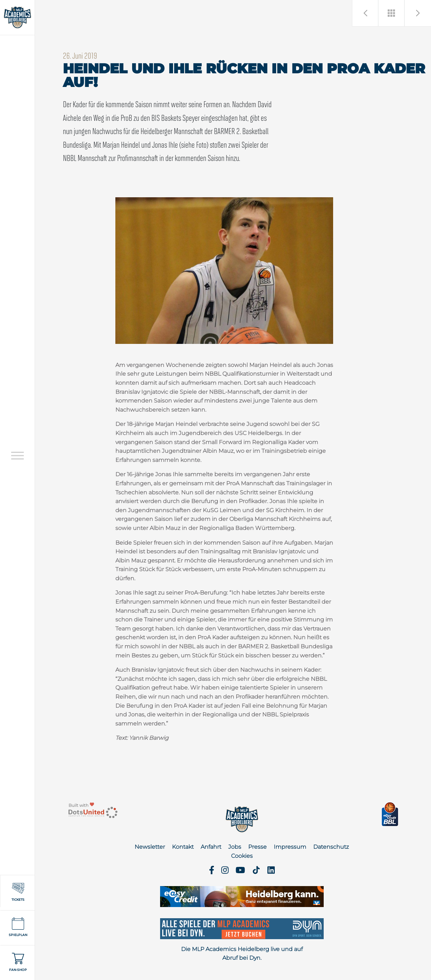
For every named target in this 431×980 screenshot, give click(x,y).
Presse (257, 847)
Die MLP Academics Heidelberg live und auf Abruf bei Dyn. (242, 954)
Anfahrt (211, 847)
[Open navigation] (17, 455)
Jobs (235, 847)
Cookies (242, 856)
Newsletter (150, 847)
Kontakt (183, 847)
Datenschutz (331, 847)
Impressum (290, 847)
